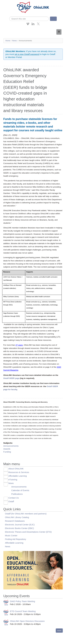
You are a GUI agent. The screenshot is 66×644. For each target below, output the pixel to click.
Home (8, 41)
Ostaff (11, 501)
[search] (29, 19)
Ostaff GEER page (11, 378)
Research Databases (15, 521)
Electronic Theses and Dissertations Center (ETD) (28, 532)
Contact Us (14, 498)
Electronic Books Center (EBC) (20, 528)
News (15, 41)
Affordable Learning (18, 476)
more (59, 630)
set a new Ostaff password (27, 54)
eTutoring (13, 480)
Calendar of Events (20, 490)
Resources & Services (19, 472)
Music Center (11, 535)
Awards (7, 449)
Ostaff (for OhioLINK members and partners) (26, 514)
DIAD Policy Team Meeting (22, 601)
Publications (17, 494)
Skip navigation (8, 2)
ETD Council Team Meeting (23, 611)
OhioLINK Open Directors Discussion (27, 621)
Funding (7, 452)
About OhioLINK (16, 469)
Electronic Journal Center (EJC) (20, 525)
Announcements (11, 446)
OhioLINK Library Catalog (17, 517)
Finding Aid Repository (16, 539)
